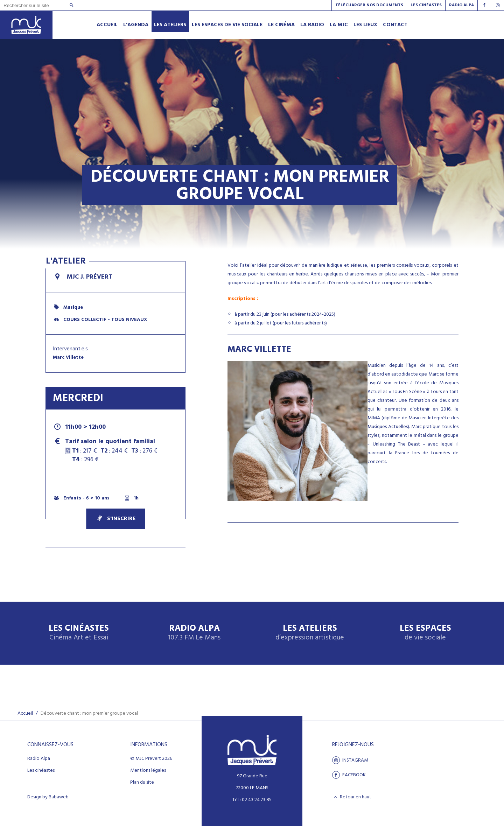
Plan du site (142, 783)
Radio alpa (461, 5)
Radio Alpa (194, 633)
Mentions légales (148, 771)
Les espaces (425, 633)
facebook (349, 775)
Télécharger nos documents (369, 5)
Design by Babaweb (48, 797)
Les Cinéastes (426, 5)
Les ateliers (310, 633)
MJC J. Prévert (83, 277)
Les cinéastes (41, 771)
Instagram (350, 760)
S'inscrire (116, 519)
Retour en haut (352, 797)
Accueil (25, 713)
